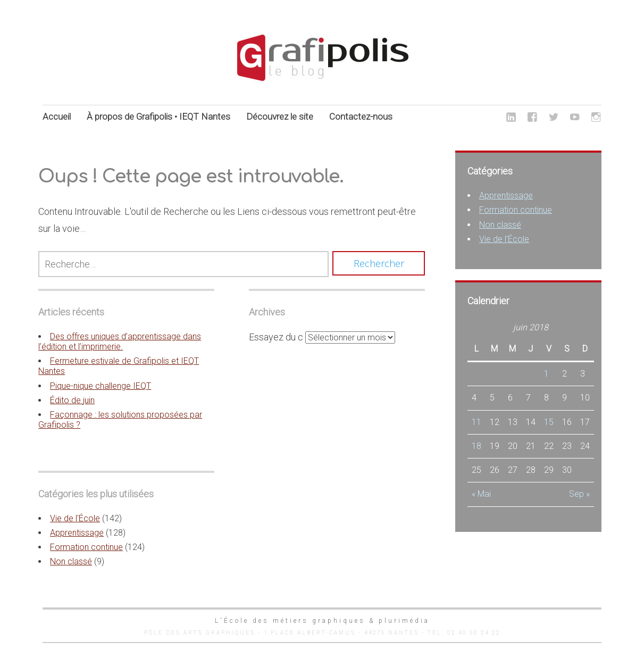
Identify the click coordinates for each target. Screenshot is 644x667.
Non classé (71, 561)
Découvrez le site (280, 116)
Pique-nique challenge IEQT (101, 386)
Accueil (57, 116)
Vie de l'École (75, 518)
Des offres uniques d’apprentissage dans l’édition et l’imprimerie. (120, 341)
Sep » (579, 494)
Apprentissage (77, 533)
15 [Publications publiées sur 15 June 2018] (549, 422)
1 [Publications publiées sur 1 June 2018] (546, 374)
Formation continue (86, 547)
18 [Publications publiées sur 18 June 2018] (476, 446)
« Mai (481, 494)
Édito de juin (72, 400)
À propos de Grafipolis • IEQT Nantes (158, 116)
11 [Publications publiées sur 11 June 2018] (476, 422)
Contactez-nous (361, 116)
